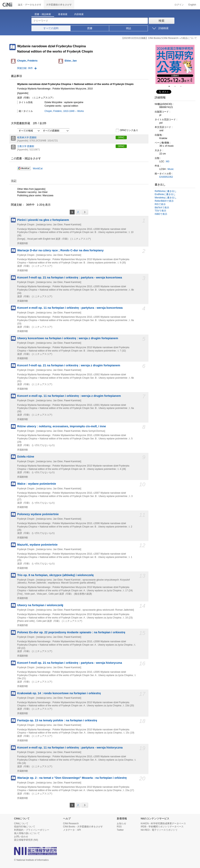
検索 (162, 21)
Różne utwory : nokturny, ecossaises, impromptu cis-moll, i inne (62, 426)
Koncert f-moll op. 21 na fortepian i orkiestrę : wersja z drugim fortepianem (69, 365)
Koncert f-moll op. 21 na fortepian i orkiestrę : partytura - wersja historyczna (70, 663)
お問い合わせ (21, 837)
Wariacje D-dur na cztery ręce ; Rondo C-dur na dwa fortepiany (60, 250)
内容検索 (79, 14)
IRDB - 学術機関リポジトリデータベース (162, 827)
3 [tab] (182, 86)
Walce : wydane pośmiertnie (37, 484)
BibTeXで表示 (162, 208)
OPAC (121, 137)
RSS (119, 827)
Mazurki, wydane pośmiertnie (37, 545)
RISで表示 (160, 204)
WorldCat (38, 169)
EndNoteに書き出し (165, 194)
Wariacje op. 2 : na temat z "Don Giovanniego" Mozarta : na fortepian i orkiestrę (72, 778)
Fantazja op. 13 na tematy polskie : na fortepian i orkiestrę (57, 720)
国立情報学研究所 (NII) (26, 840)
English (192, 5)
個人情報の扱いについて (27, 833)
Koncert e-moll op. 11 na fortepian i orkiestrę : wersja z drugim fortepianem (69, 396)
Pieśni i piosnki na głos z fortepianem (43, 220)
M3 (168, 161)
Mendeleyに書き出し (166, 198)
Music (171, 169)
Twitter (120, 830)
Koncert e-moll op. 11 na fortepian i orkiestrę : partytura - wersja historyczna (70, 748)
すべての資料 (51, 28)
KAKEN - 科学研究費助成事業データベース (163, 823)
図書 (90, 28)
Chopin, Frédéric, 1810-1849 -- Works (64, 111)
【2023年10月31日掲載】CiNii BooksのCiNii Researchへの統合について (159, 38)
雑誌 (129, 28)
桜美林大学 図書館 (27, 137)
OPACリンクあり (127, 130)
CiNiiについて (21, 823)
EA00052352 (166, 177)
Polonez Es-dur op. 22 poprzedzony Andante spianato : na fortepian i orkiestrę (71, 632)
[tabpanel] (175, 64)
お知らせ (121, 823)
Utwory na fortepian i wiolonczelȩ (40, 605)
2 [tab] (177, 86)
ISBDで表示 (161, 214)
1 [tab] (171, 86)
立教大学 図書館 (26, 146)
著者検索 (63, 14)
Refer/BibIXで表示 (164, 201)
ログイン (179, 5)
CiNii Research (71, 823)
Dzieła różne (26, 457)
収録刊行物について (25, 827)
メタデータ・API (72, 830)
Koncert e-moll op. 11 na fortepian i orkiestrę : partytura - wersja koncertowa (70, 308)
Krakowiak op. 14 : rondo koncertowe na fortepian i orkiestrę (59, 693)
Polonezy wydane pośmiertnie (38, 514)
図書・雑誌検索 (43, 14)
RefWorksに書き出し (166, 191)
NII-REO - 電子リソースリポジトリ (159, 830)
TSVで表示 (160, 211)
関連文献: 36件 (25, 68)
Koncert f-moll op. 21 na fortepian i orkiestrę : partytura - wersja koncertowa (70, 277)
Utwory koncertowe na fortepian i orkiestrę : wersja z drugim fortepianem (68, 338)
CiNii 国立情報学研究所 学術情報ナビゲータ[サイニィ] (8, 5)
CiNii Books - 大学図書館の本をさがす (83, 827)
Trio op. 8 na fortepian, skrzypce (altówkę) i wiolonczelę (55, 575)
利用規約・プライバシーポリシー (32, 830)
